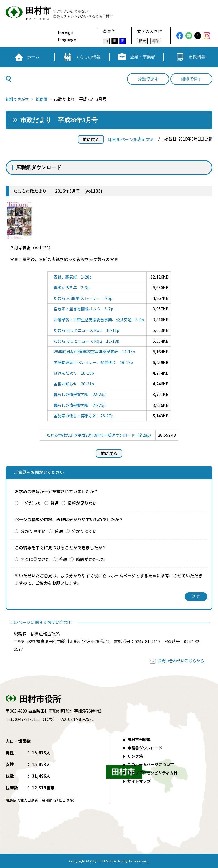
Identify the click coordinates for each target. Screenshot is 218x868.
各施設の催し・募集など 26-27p (82, 416)
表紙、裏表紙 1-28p (71, 277)
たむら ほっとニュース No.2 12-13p (85, 341)
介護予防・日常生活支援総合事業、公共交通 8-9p (99, 319)
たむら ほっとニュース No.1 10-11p (85, 330)
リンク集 (136, 756)
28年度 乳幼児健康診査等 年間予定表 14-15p (94, 351)
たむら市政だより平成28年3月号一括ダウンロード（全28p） (100, 435)
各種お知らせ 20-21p (72, 384)
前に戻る (91, 139)
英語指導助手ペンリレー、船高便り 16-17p (93, 362)
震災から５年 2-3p (70, 287)
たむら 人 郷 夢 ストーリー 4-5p (82, 298)
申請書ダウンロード (146, 748)
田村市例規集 (140, 739)
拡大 (142, 41)
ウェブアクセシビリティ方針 (154, 773)
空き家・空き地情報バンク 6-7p (82, 309)
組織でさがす (18, 99)
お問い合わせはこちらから (179, 660)
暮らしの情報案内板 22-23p (78, 394)
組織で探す (191, 79)
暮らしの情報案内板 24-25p (78, 405)
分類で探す (148, 79)
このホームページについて (153, 764)
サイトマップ (140, 781)
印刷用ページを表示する (131, 139)
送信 (196, 596)
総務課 (44, 99)
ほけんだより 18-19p (72, 373)
